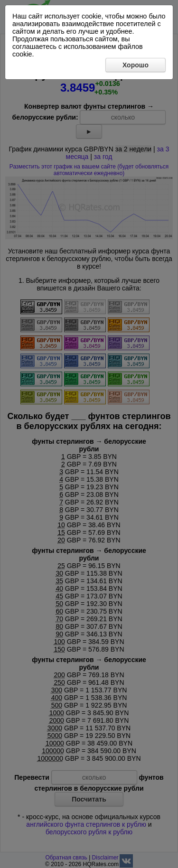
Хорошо (136, 65)
